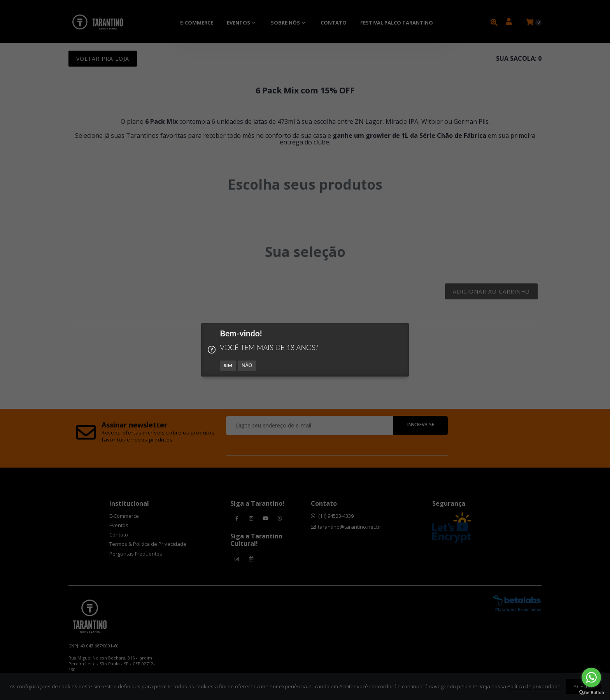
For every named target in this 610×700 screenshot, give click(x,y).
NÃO (247, 365)
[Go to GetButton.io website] (591, 692)
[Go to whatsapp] (591, 677)
